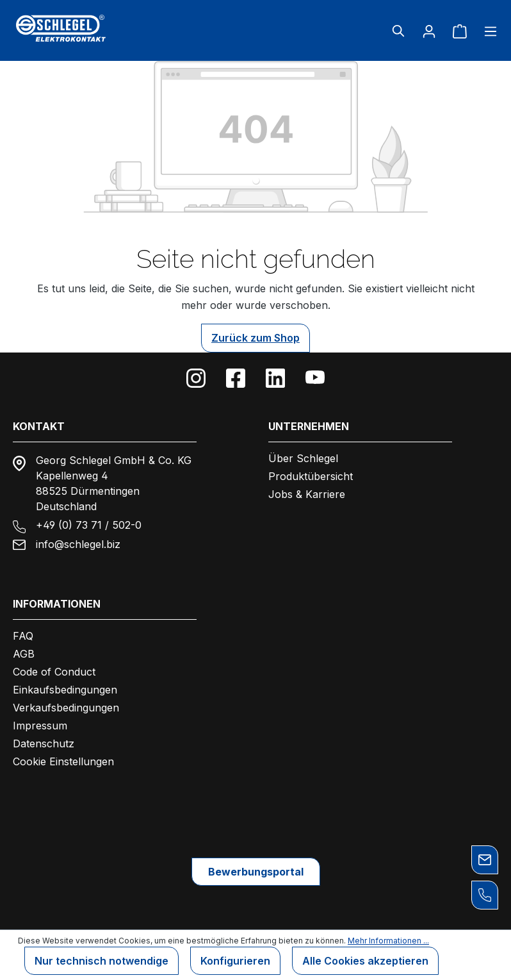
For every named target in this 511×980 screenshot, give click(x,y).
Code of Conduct (54, 672)
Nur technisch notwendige (101, 961)
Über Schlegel (303, 458)
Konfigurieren (235, 961)
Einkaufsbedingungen (65, 690)
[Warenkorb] (460, 31)
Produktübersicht (311, 476)
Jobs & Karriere (307, 494)
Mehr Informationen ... (388, 941)
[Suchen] (398, 31)
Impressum (40, 726)
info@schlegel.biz (78, 544)
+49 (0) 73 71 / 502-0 (89, 525)
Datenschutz (44, 743)
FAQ (23, 636)
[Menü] (487, 31)
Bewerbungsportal (256, 872)
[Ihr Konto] (429, 31)
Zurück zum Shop (255, 338)
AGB (24, 654)
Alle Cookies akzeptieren (365, 961)
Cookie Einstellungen (63, 761)
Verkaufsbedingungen (66, 708)
